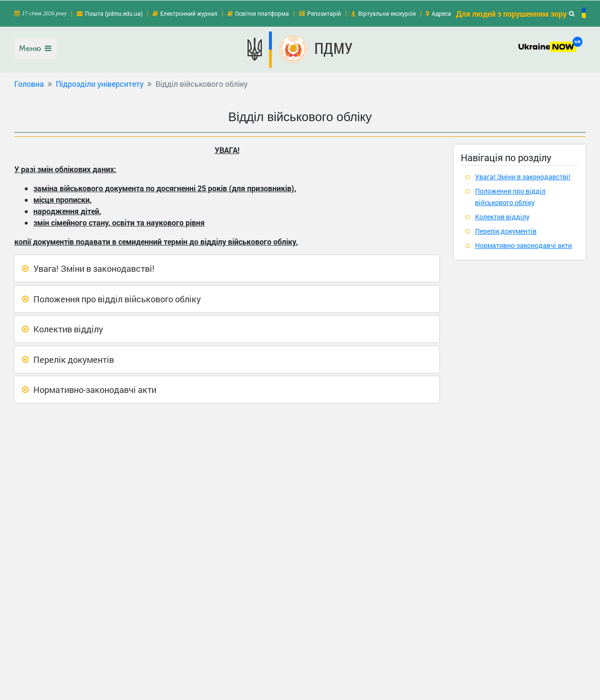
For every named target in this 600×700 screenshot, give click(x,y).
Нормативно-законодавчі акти (95, 389)
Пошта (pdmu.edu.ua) (114, 13)
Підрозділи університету (100, 83)
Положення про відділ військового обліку (117, 299)
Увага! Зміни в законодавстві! (94, 268)
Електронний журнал (189, 13)
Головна (29, 83)
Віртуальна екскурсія (387, 13)
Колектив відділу (68, 329)
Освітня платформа (262, 13)
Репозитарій (324, 13)
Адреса (441, 13)
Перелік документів (74, 359)
